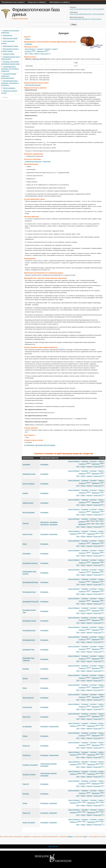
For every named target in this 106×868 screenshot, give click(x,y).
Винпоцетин (45, 522)
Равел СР (26, 784)
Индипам (26, 669)
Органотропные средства (33, 85)
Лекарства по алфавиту (37, 2)
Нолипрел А (27, 755)
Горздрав (40, 49)
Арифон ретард (28, 503)
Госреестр (29, 51)
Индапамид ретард (29, 592)
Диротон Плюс (28, 534)
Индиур (25, 678)
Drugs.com (46, 54)
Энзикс (25, 803)
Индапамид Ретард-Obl (31, 601)
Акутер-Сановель (29, 484)
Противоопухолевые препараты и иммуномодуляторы (9, 76)
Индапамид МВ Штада (30, 582)
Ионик (25, 688)
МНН (34, 51)
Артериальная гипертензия (33, 161)
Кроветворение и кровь (10, 46)
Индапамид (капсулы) (30, 563)
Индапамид (28, 44)
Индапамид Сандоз (29, 621)
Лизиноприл (53, 534)
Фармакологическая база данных (36, 12)
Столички (48, 49)
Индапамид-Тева (28, 650)
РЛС (27, 54)
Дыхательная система (10, 38)
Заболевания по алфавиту (60, 2)
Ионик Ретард (27, 707)
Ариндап (5, 97)
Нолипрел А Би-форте (30, 765)
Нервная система (9, 54)
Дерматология (8, 35)
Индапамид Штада (29, 630)
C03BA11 (28, 39)
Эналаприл (54, 524)
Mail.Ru (37, 54)
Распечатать (29, 445)
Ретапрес (26, 794)
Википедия (41, 51)
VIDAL (32, 54)
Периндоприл (54, 726)
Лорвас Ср (26, 746)
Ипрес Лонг (26, 717)
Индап (25, 544)
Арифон (25, 493)
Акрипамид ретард (29, 474)
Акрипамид (26, 464)
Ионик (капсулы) (28, 698)
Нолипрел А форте (29, 774)
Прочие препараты (9, 88)
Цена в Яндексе (30, 49)
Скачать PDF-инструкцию (45, 445)
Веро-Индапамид (29, 512)
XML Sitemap (53, 846)
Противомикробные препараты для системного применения (10, 69)
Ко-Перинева (27, 726)
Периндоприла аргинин (48, 764)
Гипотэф (25, 523)
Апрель (55, 49)
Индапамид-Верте (29, 640)
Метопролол (45, 524)
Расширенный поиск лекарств (13, 2)
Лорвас (25, 736)
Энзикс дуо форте (29, 822)
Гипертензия (47, 161)
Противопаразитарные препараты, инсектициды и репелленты (10, 83)
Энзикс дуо (26, 813)
